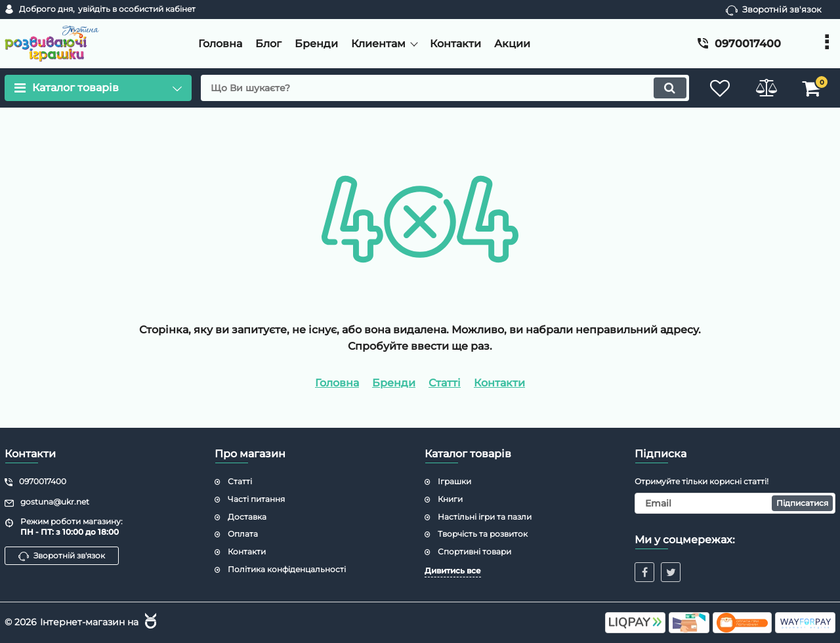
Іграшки (454, 481)
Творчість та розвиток (483, 534)
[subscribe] (735, 503)
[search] (445, 88)
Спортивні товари (474, 551)
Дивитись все (453, 570)
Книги (450, 499)
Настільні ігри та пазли (485, 517)
